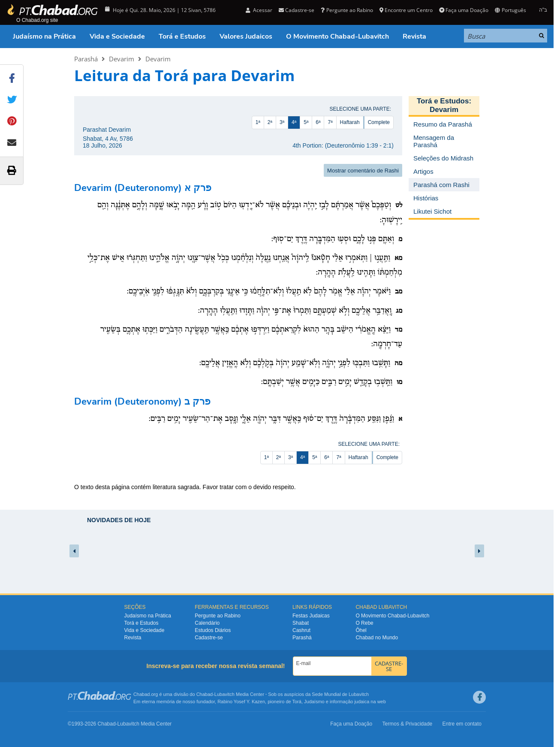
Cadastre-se (297, 10)
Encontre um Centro (406, 10)
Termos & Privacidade (408, 724)
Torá (297, 702)
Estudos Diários (213, 630)
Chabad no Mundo (377, 638)
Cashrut (301, 630)
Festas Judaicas (311, 616)
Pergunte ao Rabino (347, 10)
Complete (379, 122)
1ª (258, 122)
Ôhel (361, 630)
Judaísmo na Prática (44, 36)
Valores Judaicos (246, 36)
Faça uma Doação (464, 10)
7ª (330, 122)
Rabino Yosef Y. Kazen (241, 702)
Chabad (205, 694)
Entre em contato (462, 724)
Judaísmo (314, 702)
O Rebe (364, 623)
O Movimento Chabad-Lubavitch (337, 36)
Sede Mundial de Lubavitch (340, 694)
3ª (282, 122)
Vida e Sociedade (117, 36)
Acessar (259, 10)
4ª (294, 122)
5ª (306, 122)
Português (510, 10)
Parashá (86, 59)
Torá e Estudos (182, 36)
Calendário (207, 623)
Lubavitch (224, 694)
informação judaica (349, 702)
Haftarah (350, 122)
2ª (270, 122)
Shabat (301, 623)
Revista (414, 36)
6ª (318, 122)
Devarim (122, 59)
